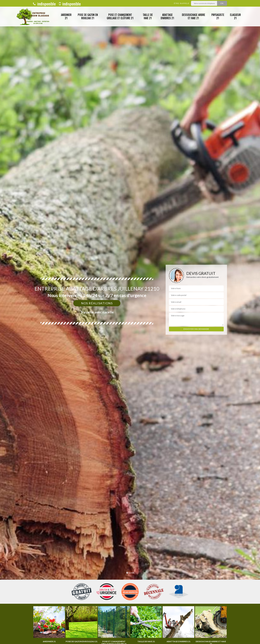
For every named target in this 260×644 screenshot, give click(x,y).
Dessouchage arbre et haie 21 (194, 16)
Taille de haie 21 (148, 16)
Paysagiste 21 (218, 16)
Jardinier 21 (66, 16)
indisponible (44, 4)
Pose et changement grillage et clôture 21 (120, 16)
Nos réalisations (97, 303)
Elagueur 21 (235, 16)
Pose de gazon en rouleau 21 (88, 16)
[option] (49, 624)
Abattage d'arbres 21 (167, 16)
